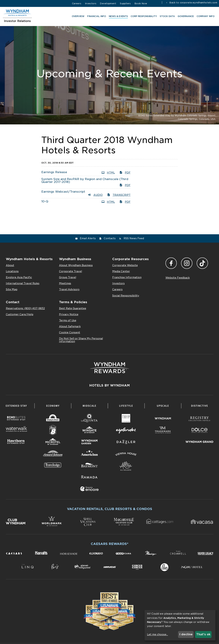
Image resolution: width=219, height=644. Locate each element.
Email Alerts (88, 238)
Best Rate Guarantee (73, 308)
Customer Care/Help (20, 314)
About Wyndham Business (76, 265)
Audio (95, 195)
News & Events (118, 17)
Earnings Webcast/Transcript (63, 192)
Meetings (65, 283)
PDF (125, 172)
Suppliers (125, 3)
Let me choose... (157, 634)
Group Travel (68, 277)
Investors (91, 3)
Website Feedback (178, 278)
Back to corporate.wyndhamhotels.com (193, 2)
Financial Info (96, 17)
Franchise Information (127, 277)
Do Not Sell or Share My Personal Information (81, 340)
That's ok (203, 634)
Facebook (171, 263)
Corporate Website (125, 265)
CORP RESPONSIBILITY (143, 17)
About (10, 265)
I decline (186, 634)
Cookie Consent (70, 332)
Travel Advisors (69, 289)
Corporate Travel (70, 271)
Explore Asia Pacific (19, 277)
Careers (77, 3)
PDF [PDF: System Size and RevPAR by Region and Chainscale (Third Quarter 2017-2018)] (125, 185)
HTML (108, 172)
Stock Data (167, 17)
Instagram (187, 263)
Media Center (121, 271)
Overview (78, 17)
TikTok (202, 263)
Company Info (205, 17)
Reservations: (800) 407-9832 (25, 308)
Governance (185, 17)
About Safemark (70, 326)
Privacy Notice (69, 314)
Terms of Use (68, 320)
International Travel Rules (23, 283)
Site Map (12, 289)
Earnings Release (54, 172)
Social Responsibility (126, 296)
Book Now (141, 3)
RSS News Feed (134, 238)
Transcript (119, 195)
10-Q (45, 201)
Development (108, 3)
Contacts (110, 238)
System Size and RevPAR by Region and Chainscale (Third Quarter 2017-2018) (85, 180)
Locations (12, 271)
